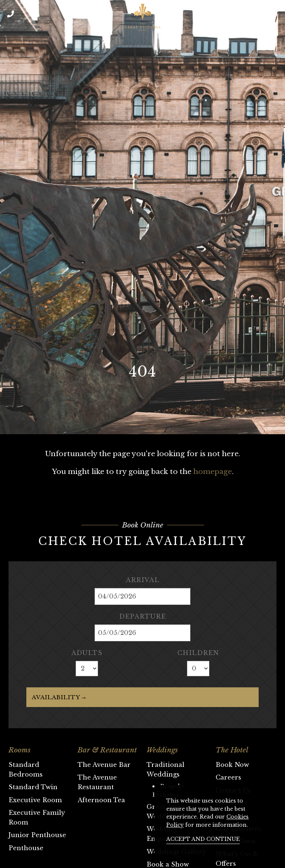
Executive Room (35, 800)
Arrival (143, 580)
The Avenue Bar (104, 765)
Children (198, 653)
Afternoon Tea (101, 800)
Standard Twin (33, 787)
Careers (228, 777)
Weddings (162, 750)
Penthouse (26, 848)
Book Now (232, 765)
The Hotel (232, 750)
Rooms (19, 750)
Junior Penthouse (37, 835)
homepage (213, 472)
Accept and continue (203, 839)
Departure (142, 616)
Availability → (59, 697)
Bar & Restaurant (107, 750)
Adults (87, 653)
